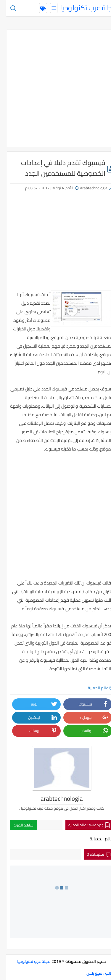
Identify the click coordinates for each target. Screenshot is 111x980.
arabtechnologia (88, 188)
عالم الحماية (94, 688)
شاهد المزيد (17, 825)
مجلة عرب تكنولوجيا (82, 8)
